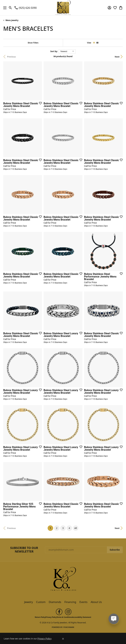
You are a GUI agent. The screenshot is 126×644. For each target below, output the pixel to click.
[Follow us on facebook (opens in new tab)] (59, 612)
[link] (25, 8)
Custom (41, 602)
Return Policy (40, 617)
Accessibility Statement (82, 617)
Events (83, 602)
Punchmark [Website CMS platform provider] (69, 627)
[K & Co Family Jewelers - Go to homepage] (63, 580)
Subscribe (115, 550)
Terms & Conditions (64, 617)
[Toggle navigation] (4, 8)
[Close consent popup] (63, 639)
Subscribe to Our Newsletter (24, 550)
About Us (96, 602)
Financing (70, 602)
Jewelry (29, 602)
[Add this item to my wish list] (39, 103)
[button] (10, 8)
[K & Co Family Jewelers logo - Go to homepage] (63, 8)
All (76, 528)
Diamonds (55, 602)
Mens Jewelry (12, 20)
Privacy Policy (51, 617)
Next (117, 57)
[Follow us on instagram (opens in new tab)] (68, 612)
